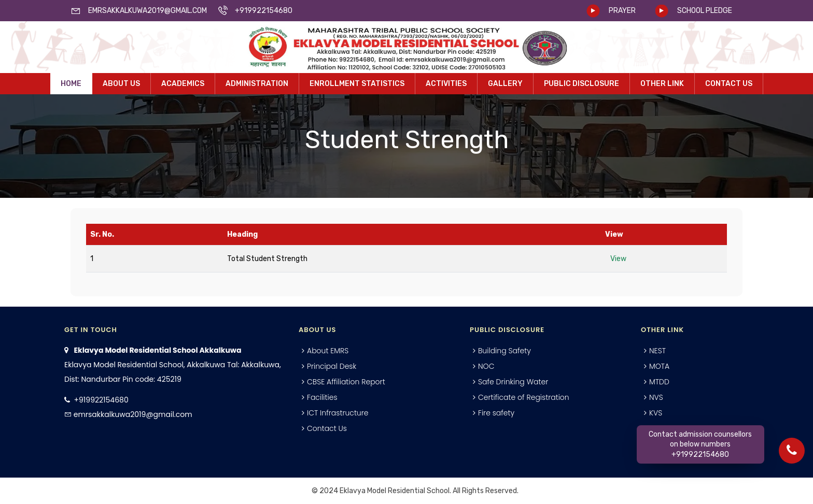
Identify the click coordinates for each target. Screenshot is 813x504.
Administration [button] (257, 84)
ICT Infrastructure (338, 413)
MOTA (659, 366)
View (618, 259)
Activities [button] (446, 84)
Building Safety (504, 351)
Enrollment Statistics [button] (357, 84)
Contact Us (729, 84)
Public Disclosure (581, 84)
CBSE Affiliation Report (346, 382)
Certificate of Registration (524, 397)
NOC (486, 366)
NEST (657, 351)
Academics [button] (183, 84)
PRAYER (622, 11)
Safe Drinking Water (513, 382)
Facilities (322, 397)
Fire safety (496, 413)
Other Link (662, 84)
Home (71, 84)
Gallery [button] (505, 84)
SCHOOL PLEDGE (705, 11)
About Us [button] (121, 84)
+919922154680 (101, 400)
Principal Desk (332, 366)
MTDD (659, 382)
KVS (656, 413)
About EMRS (328, 351)
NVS (656, 397)
